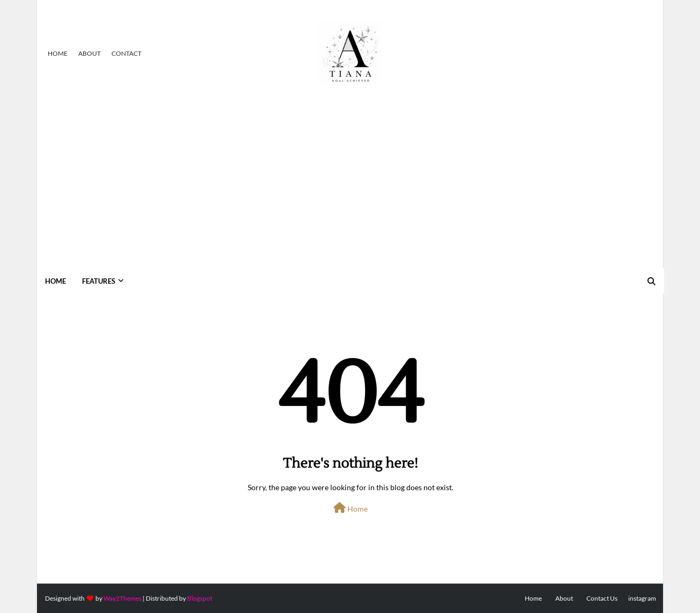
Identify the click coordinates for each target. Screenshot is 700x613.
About (90, 53)
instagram (642, 598)
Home (58, 53)
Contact (126, 53)
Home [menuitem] (55, 281)
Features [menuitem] (99, 281)
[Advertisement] (350, 188)
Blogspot (200, 598)
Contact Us (602, 598)
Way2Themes (122, 598)
